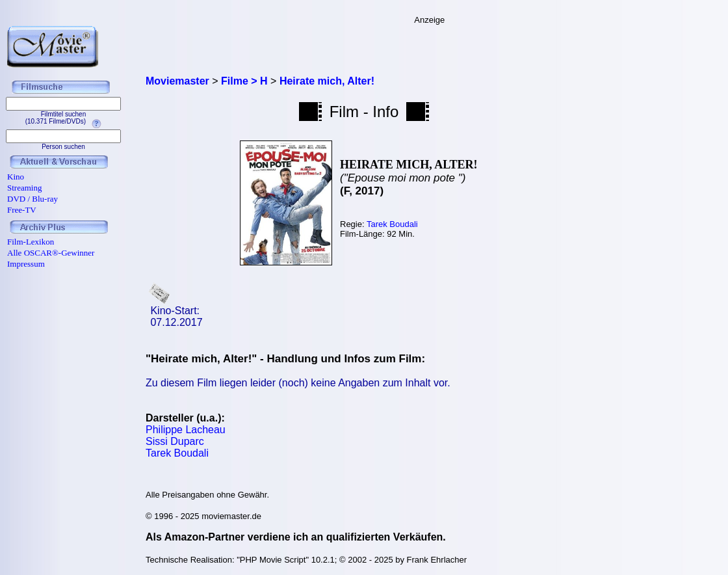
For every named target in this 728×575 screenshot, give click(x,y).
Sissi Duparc (175, 441)
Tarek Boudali (392, 224)
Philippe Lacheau (186, 430)
